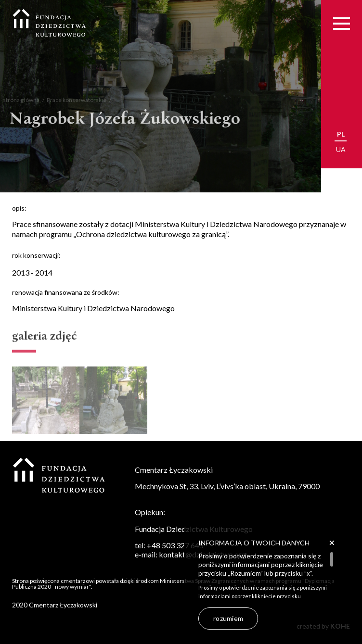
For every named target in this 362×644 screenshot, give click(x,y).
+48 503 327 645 (175, 545)
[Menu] (342, 23)
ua (341, 149)
